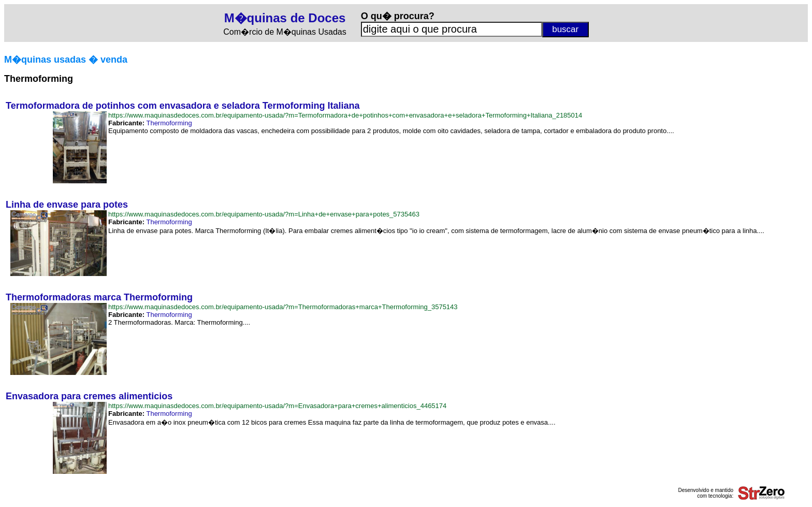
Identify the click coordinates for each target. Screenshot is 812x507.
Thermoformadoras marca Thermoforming (99, 297)
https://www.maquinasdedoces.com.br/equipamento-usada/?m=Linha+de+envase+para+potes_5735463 (264, 214)
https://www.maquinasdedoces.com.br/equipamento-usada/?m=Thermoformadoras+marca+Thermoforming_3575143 (283, 307)
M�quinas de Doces (285, 18)
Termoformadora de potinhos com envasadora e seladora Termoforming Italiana (183, 106)
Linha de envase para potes (67, 205)
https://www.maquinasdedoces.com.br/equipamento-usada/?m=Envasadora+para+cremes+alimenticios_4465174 (277, 406)
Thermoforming (169, 123)
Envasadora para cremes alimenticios (89, 396)
